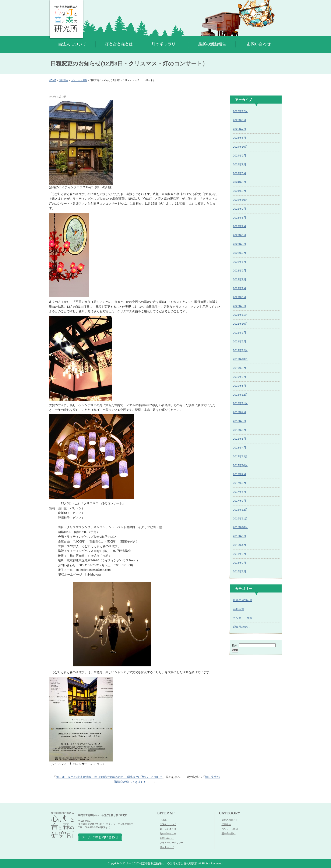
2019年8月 (240, 377)
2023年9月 (240, 209)
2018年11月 (240, 403)
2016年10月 (240, 527)
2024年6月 (240, 173)
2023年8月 (240, 218)
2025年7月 (240, 129)
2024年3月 (240, 182)
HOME (53, 80)
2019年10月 (240, 359)
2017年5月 (240, 492)
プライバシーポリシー (172, 843)
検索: (235, 645)
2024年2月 (240, 191)
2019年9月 (240, 368)
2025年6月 (240, 138)
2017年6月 (240, 483)
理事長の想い (241, 627)
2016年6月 (240, 536)
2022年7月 (240, 288)
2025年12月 (240, 111)
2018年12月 (240, 395)
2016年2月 (240, 563)
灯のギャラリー (168, 833)
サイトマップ (167, 847)
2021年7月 (240, 333)
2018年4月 (240, 448)
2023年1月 (240, 262)
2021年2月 (240, 341)
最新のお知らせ (243, 600)
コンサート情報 (79, 80)
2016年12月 (240, 510)
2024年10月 (240, 147)
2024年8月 (240, 164)
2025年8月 (240, 120)
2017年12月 (240, 456)
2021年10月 (240, 324)
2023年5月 (240, 244)
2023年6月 (240, 235)
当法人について (168, 824)
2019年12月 (240, 350)
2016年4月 (240, 545)
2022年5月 (240, 306)
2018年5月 (240, 439)
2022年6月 (240, 297)
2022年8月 (240, 279)
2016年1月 (240, 571)
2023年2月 (240, 253)
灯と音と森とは (168, 829)
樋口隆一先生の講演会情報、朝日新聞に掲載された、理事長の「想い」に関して (109, 777)
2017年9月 (240, 474)
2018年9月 (240, 412)
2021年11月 (240, 315)
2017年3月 (240, 501)
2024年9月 (240, 156)
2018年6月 (240, 430)
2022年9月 (240, 271)
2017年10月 (240, 465)
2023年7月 (240, 226)
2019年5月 (240, 386)
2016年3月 (240, 554)
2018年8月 (240, 421)
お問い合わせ (167, 838)
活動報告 (63, 80)
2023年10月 (240, 200)
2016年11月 (240, 518)
